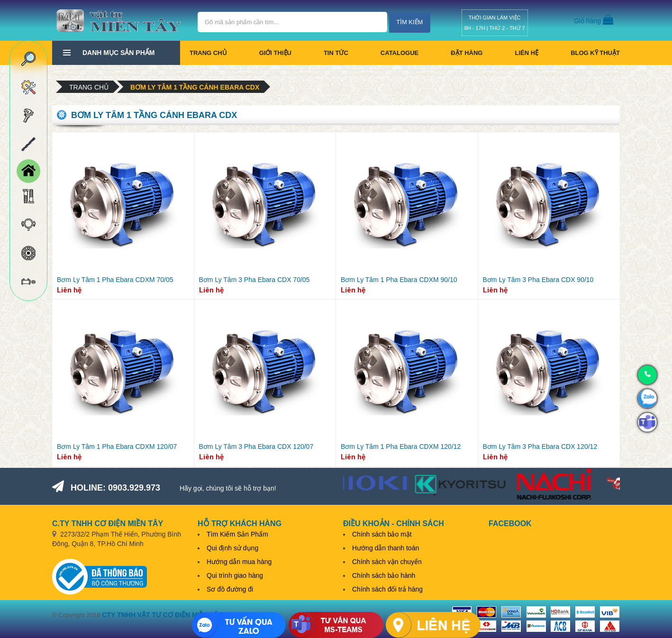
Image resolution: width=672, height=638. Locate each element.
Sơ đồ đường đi (230, 589)
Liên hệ (527, 53)
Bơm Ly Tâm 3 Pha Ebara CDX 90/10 (538, 280)
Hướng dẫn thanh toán (386, 548)
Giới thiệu (275, 53)
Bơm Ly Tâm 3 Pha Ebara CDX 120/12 (540, 447)
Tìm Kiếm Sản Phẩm (237, 534)
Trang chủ (208, 53)
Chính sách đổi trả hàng (387, 589)
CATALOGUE (400, 53)
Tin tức (336, 53)
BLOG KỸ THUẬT (595, 53)
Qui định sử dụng (232, 548)
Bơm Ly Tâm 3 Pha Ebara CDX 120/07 (256, 447)
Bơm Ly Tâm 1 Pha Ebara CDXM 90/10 (399, 280)
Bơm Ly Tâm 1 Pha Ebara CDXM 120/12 (401, 447)
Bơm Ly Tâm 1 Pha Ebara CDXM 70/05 (115, 280)
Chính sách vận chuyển (387, 562)
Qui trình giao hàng (235, 575)
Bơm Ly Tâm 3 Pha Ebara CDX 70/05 (254, 280)
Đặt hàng (467, 53)
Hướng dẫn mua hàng (239, 562)
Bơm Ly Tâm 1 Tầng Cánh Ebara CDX (195, 87)
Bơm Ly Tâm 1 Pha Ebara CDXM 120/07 (117, 447)
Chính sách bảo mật (382, 534)
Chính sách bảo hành (384, 575)
